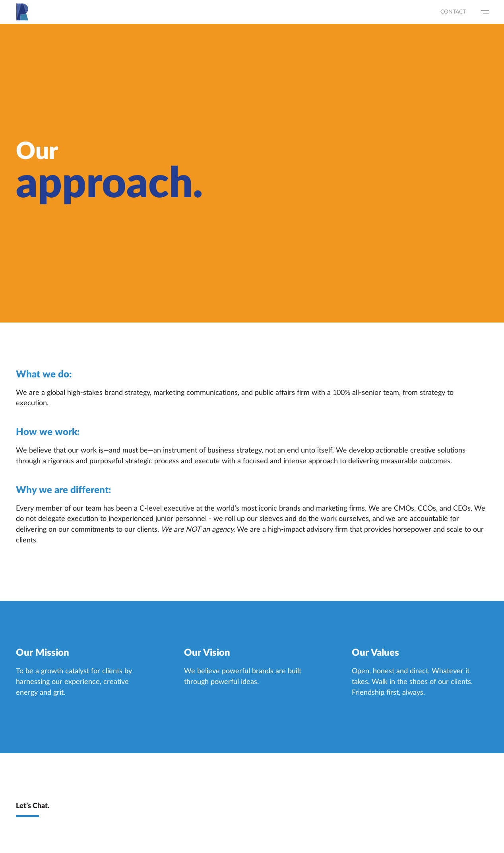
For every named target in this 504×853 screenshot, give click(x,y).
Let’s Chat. (33, 806)
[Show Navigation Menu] (485, 12)
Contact (453, 12)
